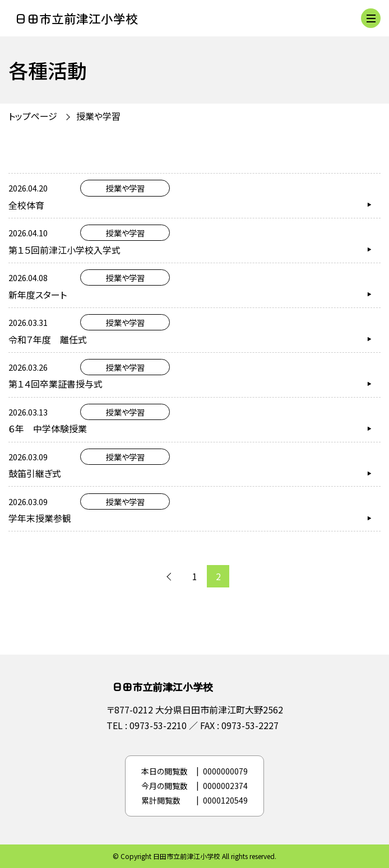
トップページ (33, 116)
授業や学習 (98, 116)
